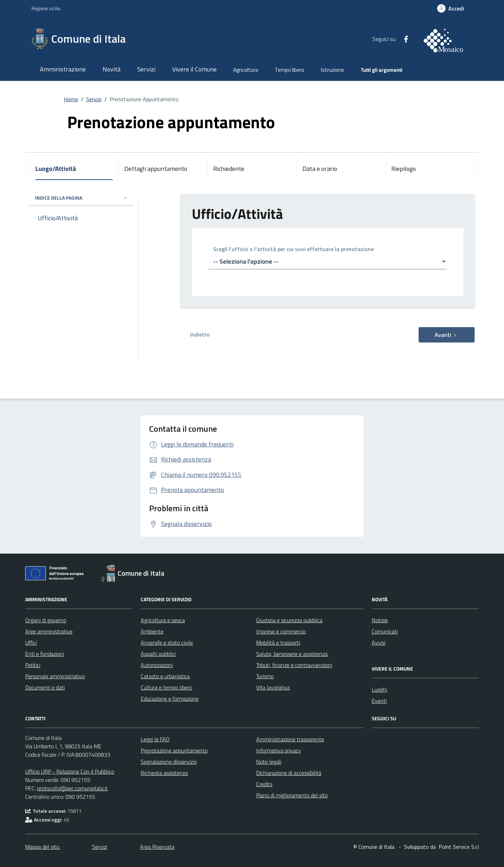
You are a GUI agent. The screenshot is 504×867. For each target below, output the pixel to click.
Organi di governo (46, 620)
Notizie (380, 620)
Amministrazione (63, 69)
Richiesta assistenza (164, 773)
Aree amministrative (49, 631)
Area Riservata (157, 847)
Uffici (31, 643)
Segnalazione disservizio (169, 762)
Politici (33, 665)
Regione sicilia (46, 8)
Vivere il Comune (194, 69)
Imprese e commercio (281, 631)
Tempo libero (289, 70)
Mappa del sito (43, 847)
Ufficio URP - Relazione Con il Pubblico (70, 771)
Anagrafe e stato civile (167, 643)
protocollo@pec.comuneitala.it (72, 788)
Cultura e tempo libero (166, 687)
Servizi (146, 69)
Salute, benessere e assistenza (292, 654)
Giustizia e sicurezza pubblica (289, 620)
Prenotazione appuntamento (174, 750)
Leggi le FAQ (155, 739)
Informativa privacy (279, 750)
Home (71, 99)
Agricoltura (246, 70)
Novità (111, 69)
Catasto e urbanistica (165, 676)
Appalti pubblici (158, 654)
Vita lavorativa (273, 687)
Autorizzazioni (157, 665)
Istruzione (332, 70)
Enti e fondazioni (45, 654)
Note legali (269, 762)
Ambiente (152, 631)
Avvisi (379, 643)
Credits (264, 784)
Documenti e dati (45, 687)
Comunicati (385, 631)
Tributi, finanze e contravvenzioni (294, 665)
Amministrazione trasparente (290, 739)
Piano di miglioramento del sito (292, 795)
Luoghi (379, 689)
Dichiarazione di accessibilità (289, 773)
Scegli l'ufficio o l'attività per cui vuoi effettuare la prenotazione (293, 249)
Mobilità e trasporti (278, 643)
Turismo (265, 676)
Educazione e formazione (170, 699)
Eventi (379, 701)
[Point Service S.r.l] (458, 847)
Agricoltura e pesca (163, 620)
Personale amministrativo (55, 676)
